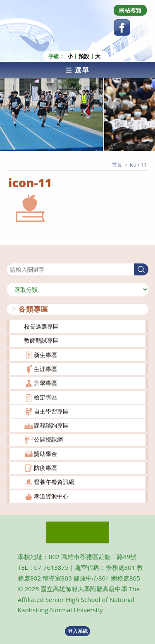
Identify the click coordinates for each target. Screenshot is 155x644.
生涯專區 (45, 369)
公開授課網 (48, 439)
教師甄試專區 (41, 340)
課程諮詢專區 (51, 425)
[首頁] (117, 165)
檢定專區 (45, 397)
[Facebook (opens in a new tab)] (122, 28)
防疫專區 (45, 468)
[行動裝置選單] (77, 70)
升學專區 (45, 383)
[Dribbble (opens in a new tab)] (130, 10)
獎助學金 (45, 454)
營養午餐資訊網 (54, 482)
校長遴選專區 (41, 326)
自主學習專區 (51, 411)
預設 (84, 56)
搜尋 (12, 258)
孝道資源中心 (51, 496)
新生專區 (45, 355)
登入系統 (78, 631)
